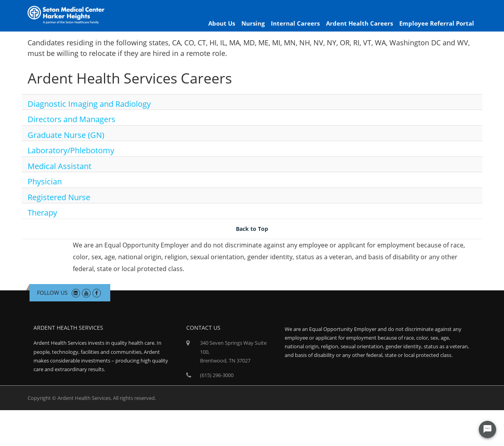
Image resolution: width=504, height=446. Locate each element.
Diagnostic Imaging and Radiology (89, 104)
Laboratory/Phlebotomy (71, 150)
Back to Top (252, 229)
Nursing (253, 23)
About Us (222, 23)
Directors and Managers (71, 119)
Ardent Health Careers (359, 23)
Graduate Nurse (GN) (66, 135)
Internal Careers (295, 23)
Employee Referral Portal (437, 23)
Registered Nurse (59, 197)
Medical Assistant (59, 166)
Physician (45, 181)
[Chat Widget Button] (487, 429)
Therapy (42, 213)
